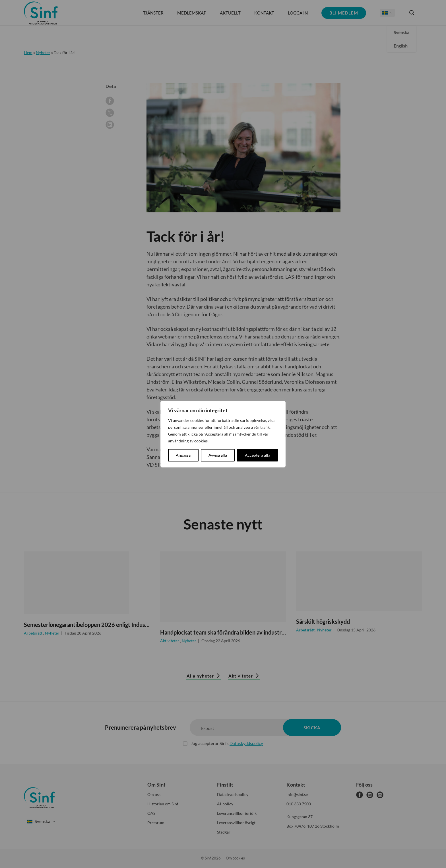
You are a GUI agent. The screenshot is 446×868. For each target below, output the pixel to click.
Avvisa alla (218, 455)
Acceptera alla (258, 455)
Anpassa (183, 455)
